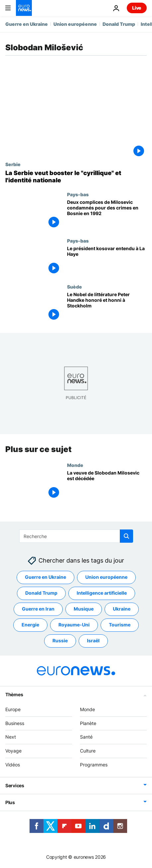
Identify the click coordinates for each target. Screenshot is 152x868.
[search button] (126, 536)
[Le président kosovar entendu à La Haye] (107, 261)
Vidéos (13, 765)
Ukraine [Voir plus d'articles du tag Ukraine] (122, 609)
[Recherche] (76, 536)
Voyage (13, 751)
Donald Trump (119, 24)
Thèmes (14, 694)
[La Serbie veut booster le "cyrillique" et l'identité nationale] (76, 177)
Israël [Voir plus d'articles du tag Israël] (93, 640)
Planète (88, 723)
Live (137, 8)
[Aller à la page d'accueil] (24, 8)
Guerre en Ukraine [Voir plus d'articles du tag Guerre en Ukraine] (45, 577)
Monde (75, 465)
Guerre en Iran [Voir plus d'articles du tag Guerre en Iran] (38, 609)
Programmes (94, 765)
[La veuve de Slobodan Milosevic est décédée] (107, 485)
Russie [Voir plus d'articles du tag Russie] (60, 640)
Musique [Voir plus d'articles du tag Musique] (84, 609)
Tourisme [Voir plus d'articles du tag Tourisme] (120, 625)
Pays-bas (78, 194)
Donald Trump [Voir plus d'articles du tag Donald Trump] (41, 593)
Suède (75, 287)
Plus (10, 802)
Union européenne (75, 24)
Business (15, 723)
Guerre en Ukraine (27, 24)
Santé (86, 737)
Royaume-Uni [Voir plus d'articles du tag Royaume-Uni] (74, 625)
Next (11, 737)
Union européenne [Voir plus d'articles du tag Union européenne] (106, 577)
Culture (88, 751)
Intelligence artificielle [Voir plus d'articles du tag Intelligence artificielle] (102, 593)
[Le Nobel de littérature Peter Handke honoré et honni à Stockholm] (107, 307)
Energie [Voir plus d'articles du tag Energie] (30, 625)
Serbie (13, 164)
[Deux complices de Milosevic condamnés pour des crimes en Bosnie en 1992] (107, 215)
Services (15, 785)
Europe (13, 709)
